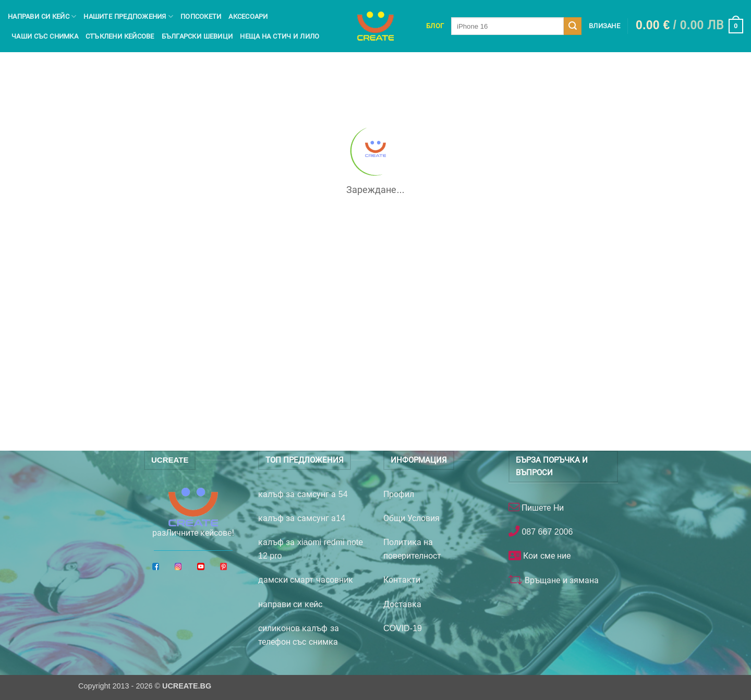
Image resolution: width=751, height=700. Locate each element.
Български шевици (197, 36)
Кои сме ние (546, 556)
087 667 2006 (546, 532)
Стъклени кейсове (120, 36)
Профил (399, 494)
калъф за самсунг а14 (302, 518)
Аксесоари (248, 16)
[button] (689, 26)
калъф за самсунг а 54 (303, 494)
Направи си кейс (42, 16)
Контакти (402, 580)
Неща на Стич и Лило (280, 36)
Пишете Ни (542, 508)
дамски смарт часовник (306, 580)
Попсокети (201, 16)
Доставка (402, 604)
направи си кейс (290, 604)
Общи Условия (411, 518)
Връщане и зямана (561, 580)
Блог (435, 26)
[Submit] (573, 26)
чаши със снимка (45, 36)
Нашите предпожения (128, 16)
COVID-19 (403, 628)
